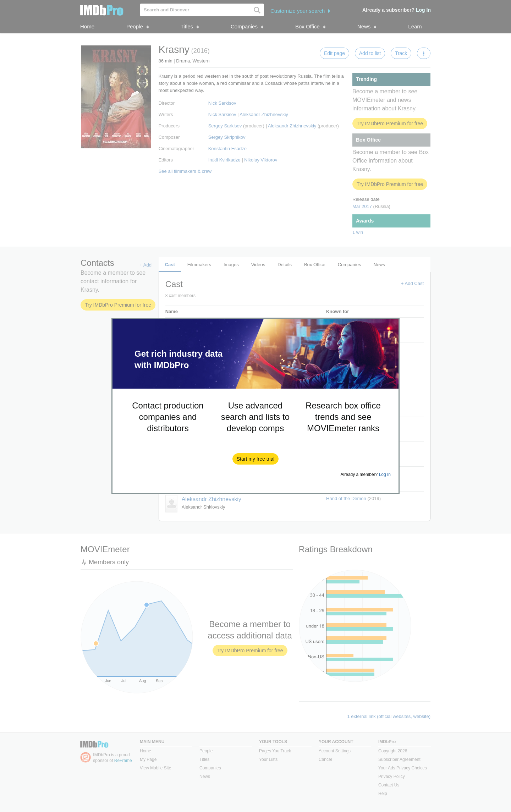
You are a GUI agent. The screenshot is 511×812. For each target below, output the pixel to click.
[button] (256, 459)
